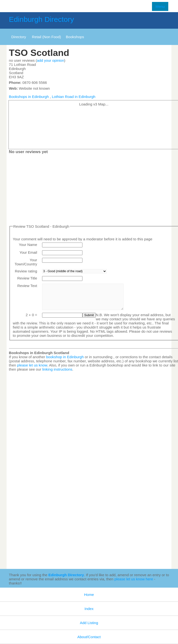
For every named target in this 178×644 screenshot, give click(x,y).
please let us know (32, 365)
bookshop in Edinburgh (65, 357)
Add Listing (89, 623)
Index (89, 609)
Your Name (28, 245)
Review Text (27, 286)
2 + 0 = (31, 315)
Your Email (28, 252)
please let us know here (134, 579)
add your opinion (51, 60)
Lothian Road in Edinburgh (74, 97)
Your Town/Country (26, 262)
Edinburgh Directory (41, 19)
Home (89, 595)
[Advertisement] (145, 542)
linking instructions (57, 369)
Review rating (26, 271)
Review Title (27, 278)
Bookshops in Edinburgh (29, 97)
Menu (160, 6)
